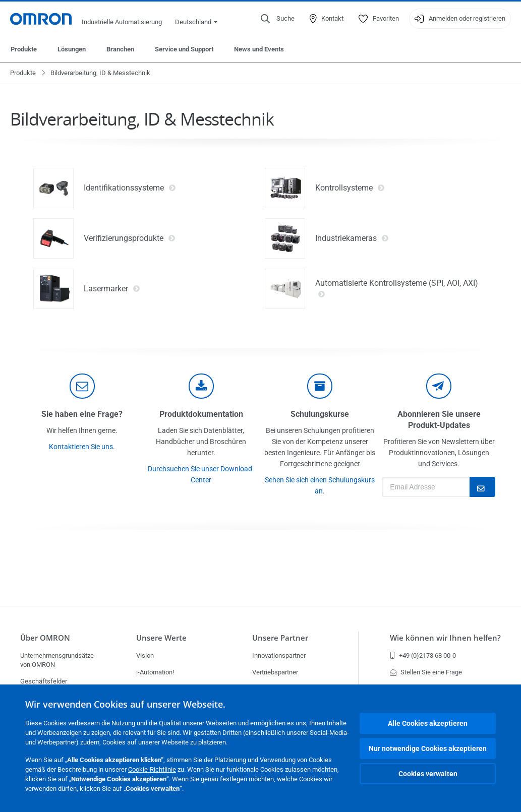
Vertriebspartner (275, 672)
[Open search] (278, 19)
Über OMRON (45, 638)
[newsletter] (439, 386)
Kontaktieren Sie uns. (82, 447)
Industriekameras (352, 238)
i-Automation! (155, 672)
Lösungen (72, 49)
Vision (145, 655)
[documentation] (201, 386)
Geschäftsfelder (44, 681)
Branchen (120, 49)
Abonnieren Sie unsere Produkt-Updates (439, 420)
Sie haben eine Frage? (82, 414)
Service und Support (184, 49)
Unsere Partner (280, 638)
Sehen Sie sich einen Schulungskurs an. (320, 485)
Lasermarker (112, 289)
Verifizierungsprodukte (130, 238)
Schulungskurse (320, 414)
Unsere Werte (161, 638)
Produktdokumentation (201, 414)
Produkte (24, 49)
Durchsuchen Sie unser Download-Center (201, 474)
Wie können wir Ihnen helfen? (445, 638)
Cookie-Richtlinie (152, 769)
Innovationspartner (279, 655)
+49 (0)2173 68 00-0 (423, 655)
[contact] (82, 386)
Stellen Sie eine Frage (426, 672)
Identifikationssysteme (130, 188)
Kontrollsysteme (350, 188)
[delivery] (320, 386)
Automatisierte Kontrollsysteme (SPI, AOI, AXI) (397, 289)
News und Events (259, 49)
